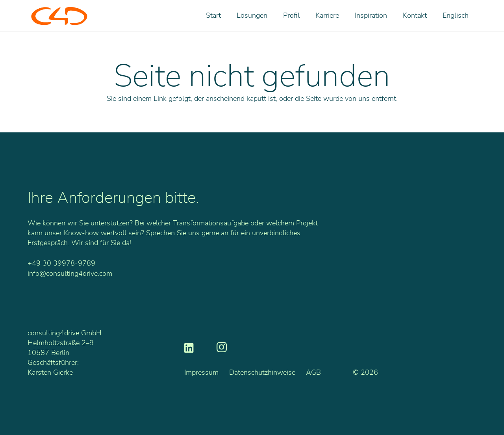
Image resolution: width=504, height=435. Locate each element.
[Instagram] (222, 348)
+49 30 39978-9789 (61, 264)
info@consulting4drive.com (70, 274)
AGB (313, 373)
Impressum (201, 373)
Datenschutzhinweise (262, 373)
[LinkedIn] (189, 347)
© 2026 (365, 373)
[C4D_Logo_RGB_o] (59, 16)
